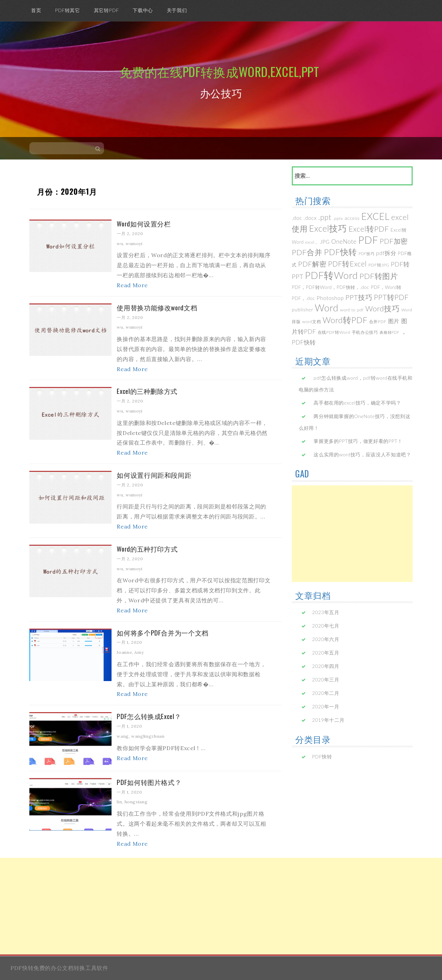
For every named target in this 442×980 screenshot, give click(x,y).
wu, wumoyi (129, 244)
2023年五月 (326, 612)
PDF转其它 (67, 10)
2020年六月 (326, 639)
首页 (36, 10)
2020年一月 (326, 706)
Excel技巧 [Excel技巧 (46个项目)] (328, 228)
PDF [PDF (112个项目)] (368, 240)
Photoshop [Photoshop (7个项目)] (330, 298)
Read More (132, 285)
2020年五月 (326, 653)
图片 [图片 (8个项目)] (394, 321)
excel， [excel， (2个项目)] (312, 242)
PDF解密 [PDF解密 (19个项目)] (312, 264)
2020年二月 (326, 693)
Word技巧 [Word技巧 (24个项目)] (383, 309)
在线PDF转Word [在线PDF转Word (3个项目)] (334, 332)
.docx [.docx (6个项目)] (310, 218)
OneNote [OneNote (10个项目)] (344, 241)
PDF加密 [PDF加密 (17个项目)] (394, 241)
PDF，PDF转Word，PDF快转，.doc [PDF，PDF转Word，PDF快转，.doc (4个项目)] (330, 287)
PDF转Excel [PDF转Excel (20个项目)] (347, 264)
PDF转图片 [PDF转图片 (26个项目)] (379, 276)
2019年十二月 (328, 720)
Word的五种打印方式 (147, 549)
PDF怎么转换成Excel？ (149, 716)
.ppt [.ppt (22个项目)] (325, 217)
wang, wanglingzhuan (141, 736)
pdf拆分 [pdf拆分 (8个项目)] (386, 253)
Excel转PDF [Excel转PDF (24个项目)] (369, 229)
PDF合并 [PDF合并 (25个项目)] (307, 252)
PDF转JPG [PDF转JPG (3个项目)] (379, 265)
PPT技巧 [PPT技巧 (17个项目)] (359, 297)
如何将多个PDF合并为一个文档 (163, 632)
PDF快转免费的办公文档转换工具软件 (59, 968)
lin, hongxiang (132, 802)
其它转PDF (106, 10)
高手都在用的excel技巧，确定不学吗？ (357, 403)
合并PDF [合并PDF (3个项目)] (378, 322)
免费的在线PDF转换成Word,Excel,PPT (219, 71)
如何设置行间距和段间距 (154, 475)
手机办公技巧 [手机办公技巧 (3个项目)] (365, 332)
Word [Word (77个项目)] (327, 308)
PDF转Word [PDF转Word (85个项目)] (331, 275)
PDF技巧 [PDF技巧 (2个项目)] (367, 254)
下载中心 (143, 10)
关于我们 (177, 10)
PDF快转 (322, 756)
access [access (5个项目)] (352, 218)
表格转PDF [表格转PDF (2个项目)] (389, 332)
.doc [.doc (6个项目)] (297, 218)
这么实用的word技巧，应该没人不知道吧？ (362, 454)
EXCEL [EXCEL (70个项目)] (375, 216)
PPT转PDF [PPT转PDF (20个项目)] (391, 297)
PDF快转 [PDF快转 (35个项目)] (340, 252)
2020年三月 (326, 680)
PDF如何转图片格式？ (149, 782)
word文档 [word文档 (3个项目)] (311, 322)
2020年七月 (326, 626)
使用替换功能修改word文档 (157, 307)
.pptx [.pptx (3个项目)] (338, 218)
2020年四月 (326, 666)
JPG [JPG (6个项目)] (325, 242)
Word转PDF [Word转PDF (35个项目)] (345, 320)
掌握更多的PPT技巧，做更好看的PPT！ (358, 441)
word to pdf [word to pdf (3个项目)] (352, 310)
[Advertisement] (352, 534)
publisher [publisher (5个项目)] (302, 309)
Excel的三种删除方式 (147, 391)
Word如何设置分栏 (144, 223)
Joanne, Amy (130, 652)
